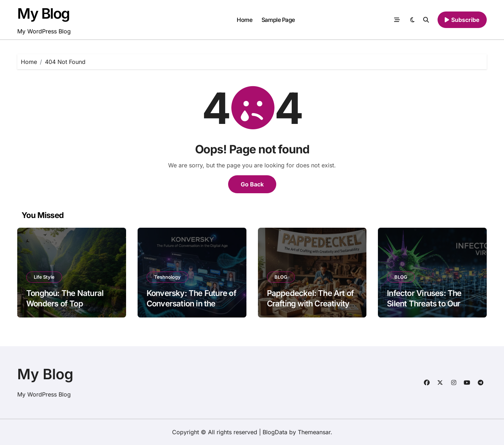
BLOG (281, 277)
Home (244, 20)
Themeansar (314, 432)
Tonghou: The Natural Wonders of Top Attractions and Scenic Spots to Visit (67, 309)
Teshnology (167, 277)
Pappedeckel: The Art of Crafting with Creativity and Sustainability (311, 303)
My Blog (43, 13)
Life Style (44, 277)
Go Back (252, 184)
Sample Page (278, 20)
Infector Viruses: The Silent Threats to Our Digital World (424, 303)
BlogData (275, 432)
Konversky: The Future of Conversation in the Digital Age (191, 303)
